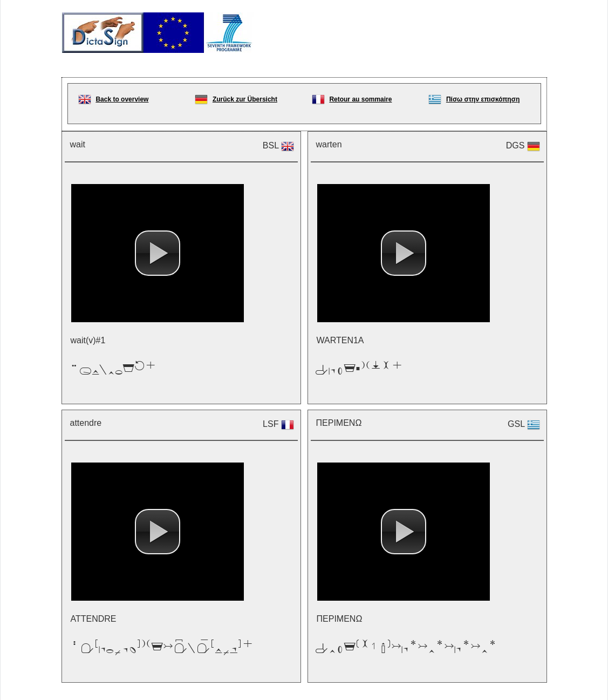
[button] (158, 253)
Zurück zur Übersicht (245, 99)
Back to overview (122, 99)
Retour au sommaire (360, 99)
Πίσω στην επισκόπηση (483, 99)
